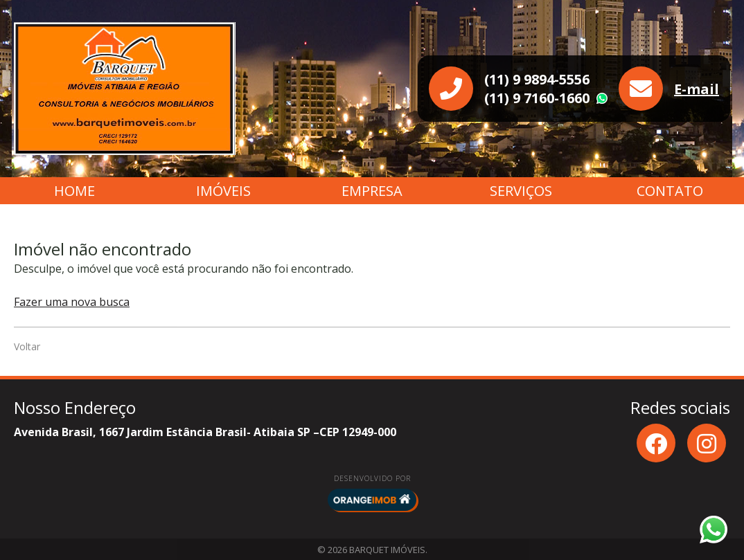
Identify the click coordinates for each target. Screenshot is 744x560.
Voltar (27, 346)
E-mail (697, 89)
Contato (670, 191)
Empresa (372, 191)
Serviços (521, 191)
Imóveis (223, 191)
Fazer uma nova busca (72, 302)
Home (74, 191)
